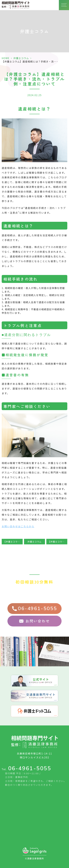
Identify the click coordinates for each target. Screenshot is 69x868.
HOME (6, 58)
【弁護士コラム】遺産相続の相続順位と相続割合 (58, 542)
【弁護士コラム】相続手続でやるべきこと (13, 542)
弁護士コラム (21, 58)
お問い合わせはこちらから (18, 526)
